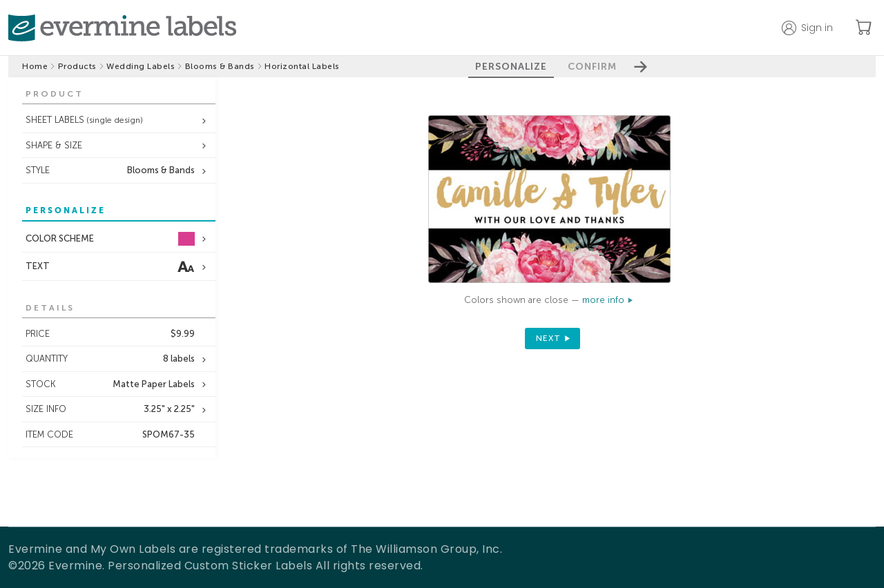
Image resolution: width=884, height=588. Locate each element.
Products (77, 66)
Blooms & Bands (220, 66)
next (548, 338)
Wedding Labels (141, 66)
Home (35, 66)
